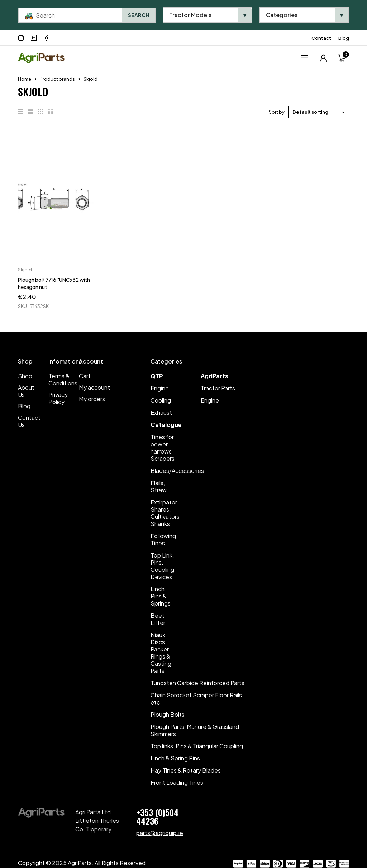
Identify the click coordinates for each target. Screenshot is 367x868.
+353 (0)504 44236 (157, 816)
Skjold (25, 270)
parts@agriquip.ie (160, 833)
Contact (321, 38)
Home (25, 79)
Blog (344, 38)
